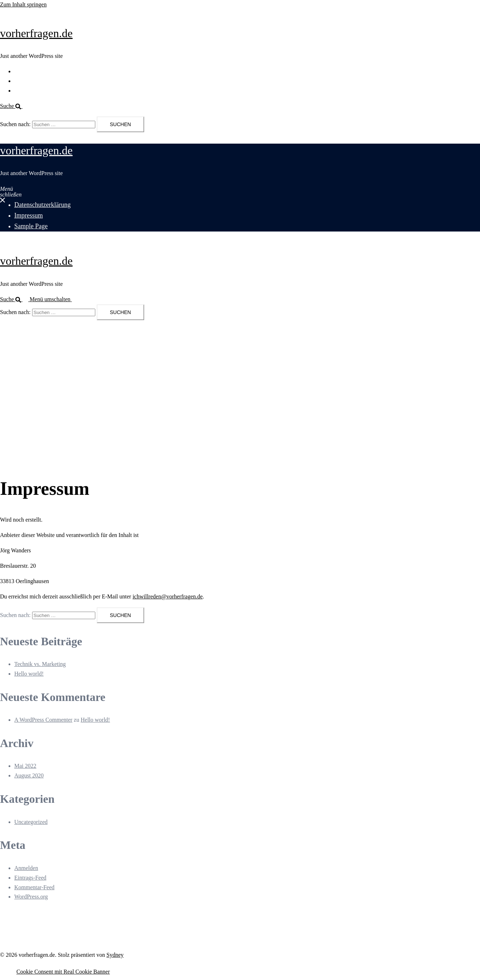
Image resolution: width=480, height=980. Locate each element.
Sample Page (29, 91)
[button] (14, 106)
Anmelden (26, 868)
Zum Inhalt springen (23, 4)
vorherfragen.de (36, 33)
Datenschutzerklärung (39, 71)
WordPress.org (31, 897)
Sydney (115, 955)
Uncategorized (31, 822)
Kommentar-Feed (34, 887)
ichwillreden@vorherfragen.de (167, 596)
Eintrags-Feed (30, 878)
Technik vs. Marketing (40, 664)
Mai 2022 (25, 766)
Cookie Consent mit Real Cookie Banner (63, 972)
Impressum (27, 81)
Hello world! (29, 674)
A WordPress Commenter (43, 720)
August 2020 (29, 775)
